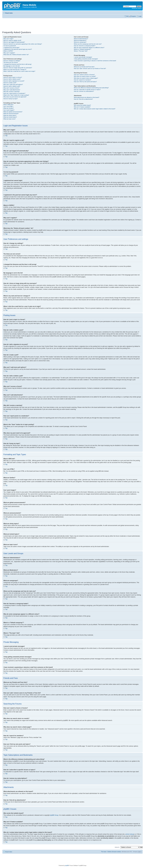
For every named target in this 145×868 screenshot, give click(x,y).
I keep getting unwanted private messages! (86, 59)
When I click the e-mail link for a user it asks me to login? (19, 71)
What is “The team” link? (81, 51)
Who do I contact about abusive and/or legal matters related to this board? (95, 109)
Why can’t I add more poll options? (13, 84)
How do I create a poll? (10, 83)
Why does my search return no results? (85, 76)
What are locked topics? (10, 117)
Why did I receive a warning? (12, 92)
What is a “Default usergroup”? (83, 49)
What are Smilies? (9, 108)
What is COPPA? (8, 51)
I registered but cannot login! (11, 48)
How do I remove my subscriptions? (84, 91)
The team (104, 852)
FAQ (127, 16)
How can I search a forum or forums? (84, 75)
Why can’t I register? (9, 53)
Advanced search (137, 8)
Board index (9, 13)
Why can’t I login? (8, 39)
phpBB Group (54, 815)
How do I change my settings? (12, 61)
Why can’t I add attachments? (12, 90)
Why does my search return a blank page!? (86, 78)
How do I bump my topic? (11, 99)
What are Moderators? (80, 40)
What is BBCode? (8, 105)
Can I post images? (9, 110)
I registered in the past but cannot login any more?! (18, 49)
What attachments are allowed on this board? (87, 97)
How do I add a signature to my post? (14, 81)
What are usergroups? (80, 42)
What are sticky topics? (10, 115)
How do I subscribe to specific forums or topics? (87, 90)
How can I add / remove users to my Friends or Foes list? (90, 68)
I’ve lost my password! (10, 46)
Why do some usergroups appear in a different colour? (89, 48)
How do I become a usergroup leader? (85, 46)
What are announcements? (11, 113)
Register (134, 16)
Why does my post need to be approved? (15, 97)
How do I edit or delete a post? (12, 79)
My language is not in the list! (12, 66)
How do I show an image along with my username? (18, 68)
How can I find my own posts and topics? (85, 82)
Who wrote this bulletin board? (82, 105)
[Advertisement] (44, 24)
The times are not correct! (11, 62)
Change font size (140, 13)
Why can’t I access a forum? (11, 88)
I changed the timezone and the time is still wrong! (17, 64)
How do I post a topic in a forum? (13, 77)
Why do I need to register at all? (12, 40)
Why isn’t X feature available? (82, 107)
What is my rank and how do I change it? (15, 70)
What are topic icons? (10, 119)
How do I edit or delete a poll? (12, 86)
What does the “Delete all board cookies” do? (16, 55)
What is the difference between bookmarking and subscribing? (91, 88)
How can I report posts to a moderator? (14, 93)
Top (6, 136)
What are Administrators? (81, 39)
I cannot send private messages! (83, 57)
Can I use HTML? (8, 106)
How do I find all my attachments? (83, 99)
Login (140, 16)
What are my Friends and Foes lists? (84, 67)
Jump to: (117, 847)
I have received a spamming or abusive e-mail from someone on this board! (95, 61)
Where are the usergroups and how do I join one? (88, 44)
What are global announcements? (13, 112)
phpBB (67, 865)
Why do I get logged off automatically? (14, 42)
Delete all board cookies (114, 852)
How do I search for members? (83, 80)
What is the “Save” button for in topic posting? (16, 95)
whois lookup (130, 834)
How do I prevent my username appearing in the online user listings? (23, 44)
